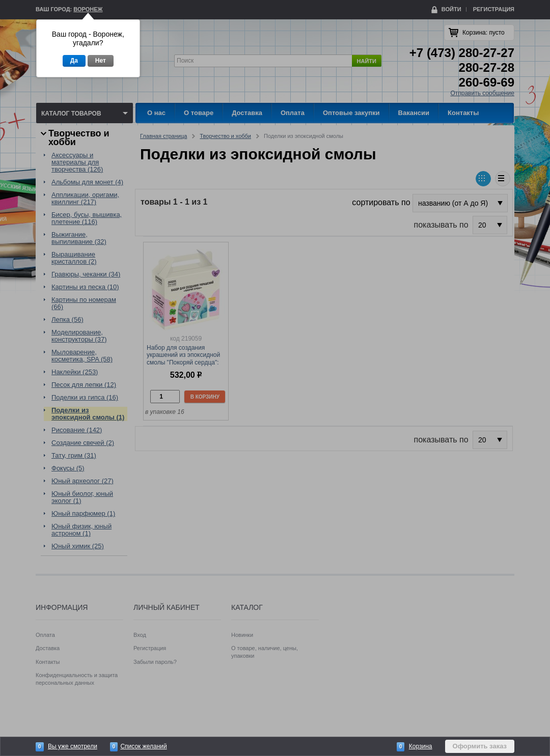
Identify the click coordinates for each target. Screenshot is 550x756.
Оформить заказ (480, 746)
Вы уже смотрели (73, 746)
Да (74, 61)
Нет (101, 61)
